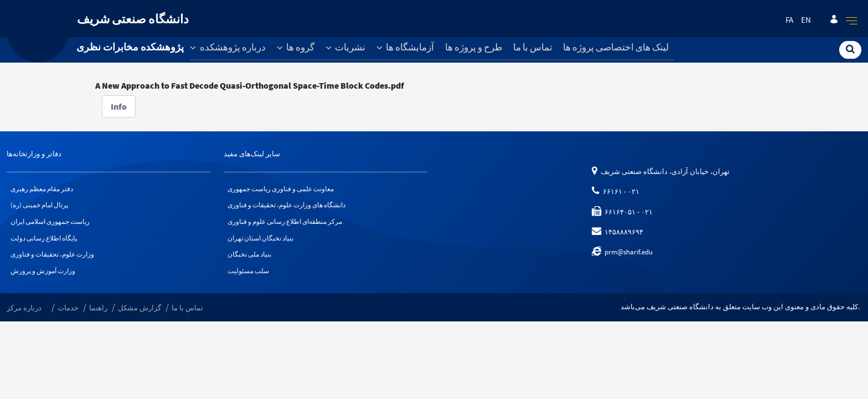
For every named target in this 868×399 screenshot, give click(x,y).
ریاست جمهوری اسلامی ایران (55, 225)
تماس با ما (533, 47)
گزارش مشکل (139, 318)
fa (789, 20)
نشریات (346, 47)
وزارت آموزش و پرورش (46, 280)
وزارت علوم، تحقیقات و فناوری (56, 262)
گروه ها (296, 47)
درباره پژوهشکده (228, 47)
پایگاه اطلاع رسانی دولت (48, 244)
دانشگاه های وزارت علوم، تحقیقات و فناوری (293, 208)
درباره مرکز (24, 318)
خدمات (68, 318)
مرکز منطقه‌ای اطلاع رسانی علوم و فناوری (291, 225)
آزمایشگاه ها (405, 47)
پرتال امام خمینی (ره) (43, 208)
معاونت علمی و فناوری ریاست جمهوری (286, 189)
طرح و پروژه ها (474, 47)
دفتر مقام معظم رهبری (45, 189)
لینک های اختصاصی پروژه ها (616, 47)
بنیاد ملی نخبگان (252, 262)
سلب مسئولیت (250, 280)
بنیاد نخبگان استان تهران (264, 244)
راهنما (98, 318)
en (806, 20)
